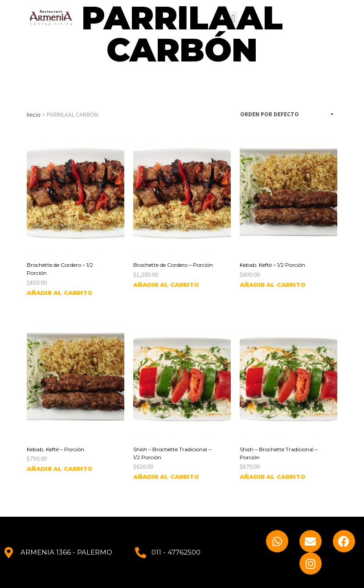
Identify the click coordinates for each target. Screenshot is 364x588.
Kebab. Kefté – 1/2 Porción (272, 265)
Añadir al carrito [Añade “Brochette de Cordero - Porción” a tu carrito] (166, 285)
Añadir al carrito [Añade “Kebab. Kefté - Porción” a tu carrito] (60, 469)
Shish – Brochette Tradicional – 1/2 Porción (172, 453)
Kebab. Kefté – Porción (55, 449)
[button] (233, 18)
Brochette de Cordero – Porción (173, 265)
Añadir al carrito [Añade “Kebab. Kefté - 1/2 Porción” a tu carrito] (273, 285)
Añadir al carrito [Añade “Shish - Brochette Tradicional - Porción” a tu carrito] (273, 477)
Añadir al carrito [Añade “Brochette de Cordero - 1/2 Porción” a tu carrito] (60, 293)
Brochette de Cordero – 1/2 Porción (60, 269)
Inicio (34, 114)
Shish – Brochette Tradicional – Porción (279, 453)
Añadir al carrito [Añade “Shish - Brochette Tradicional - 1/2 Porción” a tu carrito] (166, 477)
